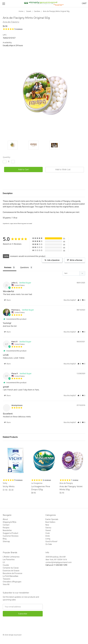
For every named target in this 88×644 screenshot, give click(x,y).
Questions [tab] (25, 267)
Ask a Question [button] (53, 260)
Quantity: (7, 157)
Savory (48, 528)
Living (48, 539)
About (5, 519)
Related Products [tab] (10, 437)
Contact (6, 525)
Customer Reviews (11, 536)
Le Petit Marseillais (11, 576)
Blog (5, 539)
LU (4, 562)
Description (8, 193)
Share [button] (7, 300)
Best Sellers (50, 522)
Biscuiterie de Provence (13, 573)
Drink (48, 536)
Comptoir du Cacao (11, 568)
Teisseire (7, 579)
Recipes (6, 528)
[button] (79, 300)
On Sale (49, 544)
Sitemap (6, 541)
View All (6, 584)
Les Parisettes (9, 560)
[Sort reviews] (74, 273)
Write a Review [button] (76, 260)
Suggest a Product (10, 533)
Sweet (48, 530)
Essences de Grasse (11, 571)
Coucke (6, 565)
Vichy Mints (9, 486)
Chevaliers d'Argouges (12, 582)
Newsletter (7, 530)
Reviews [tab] (8, 267)
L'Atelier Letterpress (11, 557)
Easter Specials (52, 519)
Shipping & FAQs (10, 522)
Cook (48, 533)
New (47, 525)
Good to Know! (51, 541)
